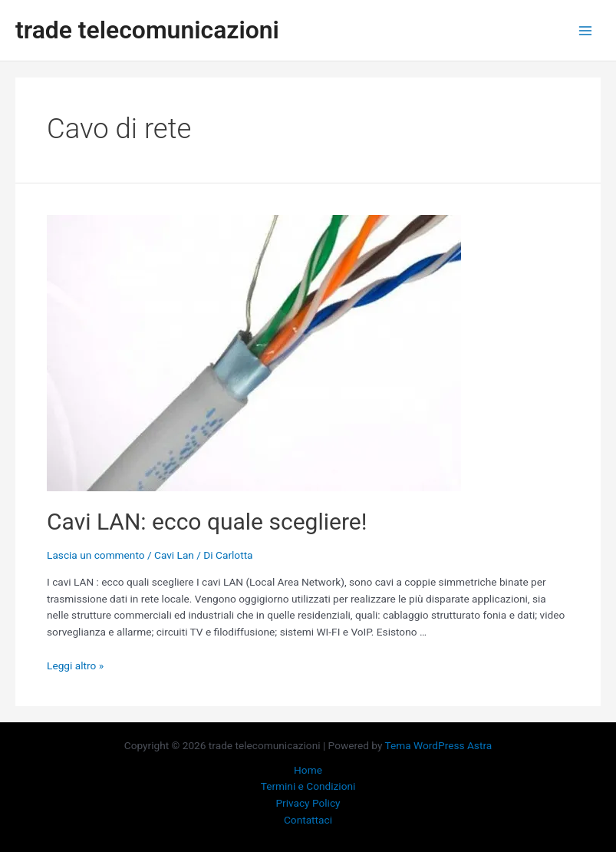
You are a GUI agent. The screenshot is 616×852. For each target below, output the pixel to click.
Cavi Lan (174, 555)
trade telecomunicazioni (147, 30)
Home (308, 770)
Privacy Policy (308, 803)
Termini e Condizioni (308, 786)
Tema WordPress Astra (439, 745)
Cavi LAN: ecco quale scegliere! (207, 522)
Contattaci (308, 820)
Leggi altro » (75, 665)
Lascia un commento (96, 555)
